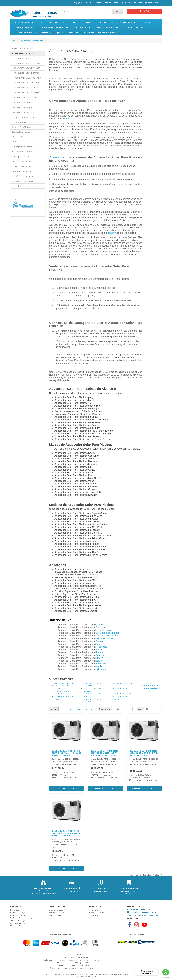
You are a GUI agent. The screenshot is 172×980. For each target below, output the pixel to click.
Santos (99, 641)
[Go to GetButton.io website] (166, 977)
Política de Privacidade (19, 915)
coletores (62, 249)
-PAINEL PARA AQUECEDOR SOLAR (26, 117)
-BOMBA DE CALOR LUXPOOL (24, 112)
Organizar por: (105, 709)
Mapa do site (16, 926)
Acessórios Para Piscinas (26, 22)
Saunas (146, 22)
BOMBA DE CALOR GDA (122, 694)
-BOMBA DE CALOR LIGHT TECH (25, 98)
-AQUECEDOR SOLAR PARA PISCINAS (27, 63)
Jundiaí (99, 644)
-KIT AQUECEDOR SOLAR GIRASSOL (26, 68)
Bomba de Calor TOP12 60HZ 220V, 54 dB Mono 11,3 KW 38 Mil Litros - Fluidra (66, 753)
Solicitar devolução (57, 913)
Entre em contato (56, 910)
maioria (59, 157)
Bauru (99, 650)
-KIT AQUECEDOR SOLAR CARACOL (26, 73)
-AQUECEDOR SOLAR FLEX (23, 58)
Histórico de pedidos (96, 913)
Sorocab (100, 627)
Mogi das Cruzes (104, 638)
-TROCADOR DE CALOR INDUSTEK (26, 88)
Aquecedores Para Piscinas (54, 22)
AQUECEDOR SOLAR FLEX (64, 683)
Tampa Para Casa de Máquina (54, 27)
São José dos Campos (107, 633)
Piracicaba (101, 647)
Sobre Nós (15, 910)
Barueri (99, 661)
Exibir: (140, 709)
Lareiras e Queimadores (26, 33)
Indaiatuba (101, 669)
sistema (112, 233)
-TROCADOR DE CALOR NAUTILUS (26, 83)
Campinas (101, 625)
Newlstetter (93, 918)
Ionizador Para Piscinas (133, 27)
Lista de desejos (95, 915)
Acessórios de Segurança (52, 33)
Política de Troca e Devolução (22, 918)
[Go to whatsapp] (166, 972)
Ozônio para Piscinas (81, 27)
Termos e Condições (19, 920)
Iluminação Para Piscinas (26, 27)
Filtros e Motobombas (129, 22)
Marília (99, 666)
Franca (99, 652)
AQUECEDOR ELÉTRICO (151, 688)
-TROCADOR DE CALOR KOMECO (25, 93)
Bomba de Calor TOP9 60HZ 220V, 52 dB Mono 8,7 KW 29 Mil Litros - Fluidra (66, 833)
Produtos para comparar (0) (81, 709)
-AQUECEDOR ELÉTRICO (22, 122)
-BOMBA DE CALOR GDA (22, 107)
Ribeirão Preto (103, 630)
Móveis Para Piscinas (108, 33)
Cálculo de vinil (55, 915)
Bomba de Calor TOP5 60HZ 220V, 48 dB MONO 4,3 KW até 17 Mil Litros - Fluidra (104, 753)
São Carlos (101, 664)
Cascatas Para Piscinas (80, 22)
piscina (65, 118)
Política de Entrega (18, 913)
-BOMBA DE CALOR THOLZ (23, 102)
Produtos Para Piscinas (20, 923)
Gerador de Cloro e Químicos (81, 33)
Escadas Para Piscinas (105, 22)
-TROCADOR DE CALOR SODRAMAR (26, 78)
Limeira (99, 658)
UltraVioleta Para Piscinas (106, 27)
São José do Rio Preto (107, 636)
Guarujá (100, 655)
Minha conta (93, 910)
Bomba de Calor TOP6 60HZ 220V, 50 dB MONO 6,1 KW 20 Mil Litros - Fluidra (144, 753)
